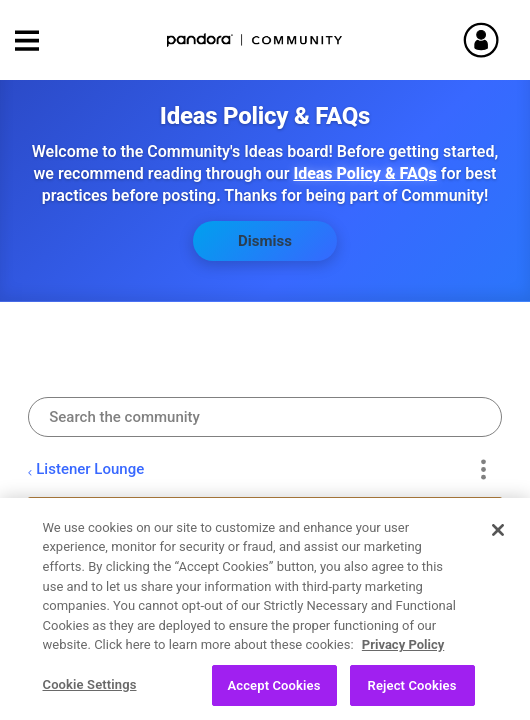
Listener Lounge (90, 469)
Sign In (490, 40)
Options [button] (483, 469)
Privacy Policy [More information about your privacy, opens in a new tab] (403, 655)
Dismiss (265, 241)
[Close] (498, 541)
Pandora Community (255, 40)
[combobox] (265, 417)
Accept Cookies (273, 696)
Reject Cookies (412, 696)
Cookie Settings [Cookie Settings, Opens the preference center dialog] (90, 695)
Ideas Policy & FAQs (364, 173)
